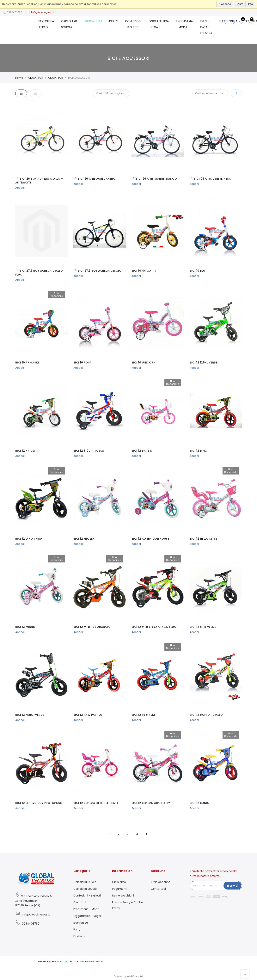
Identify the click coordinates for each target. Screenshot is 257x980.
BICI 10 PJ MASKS (27, 363)
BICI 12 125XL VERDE (204, 363)
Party (77, 929)
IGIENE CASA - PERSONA (207, 28)
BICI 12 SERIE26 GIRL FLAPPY (151, 803)
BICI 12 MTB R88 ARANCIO (92, 627)
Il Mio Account (160, 882)
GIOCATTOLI (98, 22)
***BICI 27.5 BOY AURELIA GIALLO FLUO (39, 273)
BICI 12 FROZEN (84, 539)
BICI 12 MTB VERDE (203, 627)
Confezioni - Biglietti (87, 896)
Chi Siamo (119, 882)
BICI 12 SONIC (199, 803)
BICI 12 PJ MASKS (144, 715)
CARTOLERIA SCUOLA (75, 25)
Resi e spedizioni (123, 896)
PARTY (117, 22)
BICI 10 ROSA (83, 363)
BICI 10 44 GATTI (144, 271)
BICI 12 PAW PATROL (88, 715)
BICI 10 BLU (197, 271)
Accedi (20, 188)
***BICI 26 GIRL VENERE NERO (211, 179)
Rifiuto (240, 4)
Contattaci (158, 889)
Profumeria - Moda (86, 909)
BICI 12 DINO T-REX (29, 539)
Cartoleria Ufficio (85, 882)
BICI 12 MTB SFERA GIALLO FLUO (154, 627)
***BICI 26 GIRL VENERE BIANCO (154, 179)
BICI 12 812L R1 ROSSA (89, 451)
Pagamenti (120, 889)
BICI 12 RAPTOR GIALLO (206, 715)
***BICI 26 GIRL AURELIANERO (95, 179)
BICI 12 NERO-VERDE (30, 715)
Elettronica (81, 923)
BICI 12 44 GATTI (28, 451)
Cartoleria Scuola (85, 889)
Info (251, 4)
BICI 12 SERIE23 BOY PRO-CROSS (39, 803)
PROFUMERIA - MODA (186, 25)
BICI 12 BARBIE (142, 451)
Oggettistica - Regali (87, 916)
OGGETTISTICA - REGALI (161, 25)
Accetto (226, 4)
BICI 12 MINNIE (25, 627)
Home (19, 78)
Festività (79, 936)
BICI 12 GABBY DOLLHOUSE (150, 539)
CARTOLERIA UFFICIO (52, 25)
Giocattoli (80, 902)
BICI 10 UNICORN (144, 363)
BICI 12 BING (198, 451)
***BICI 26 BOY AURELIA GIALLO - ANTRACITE (39, 181)
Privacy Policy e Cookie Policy (128, 905)
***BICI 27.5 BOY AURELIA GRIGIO (98, 271)
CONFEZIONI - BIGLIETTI (136, 25)
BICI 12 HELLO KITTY (204, 539)
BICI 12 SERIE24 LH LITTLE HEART (96, 803)
